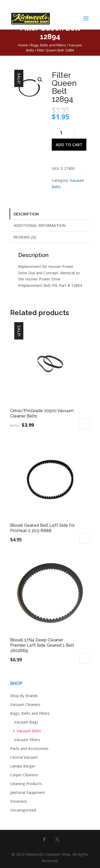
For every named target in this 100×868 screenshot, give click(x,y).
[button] (40, 80)
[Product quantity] (63, 133)
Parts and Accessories (29, 748)
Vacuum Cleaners (25, 704)
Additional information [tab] (40, 225)
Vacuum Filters (27, 740)
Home (23, 45)
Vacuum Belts (29, 731)
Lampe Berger (23, 766)
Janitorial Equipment (28, 792)
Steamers (19, 801)
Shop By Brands (24, 696)
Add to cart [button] (85, 424)
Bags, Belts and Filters (48, 45)
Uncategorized (23, 810)
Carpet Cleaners (24, 775)
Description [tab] (26, 214)
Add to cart (69, 144)
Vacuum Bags (26, 722)
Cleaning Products (26, 784)
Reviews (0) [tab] (25, 237)
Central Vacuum (24, 757)
